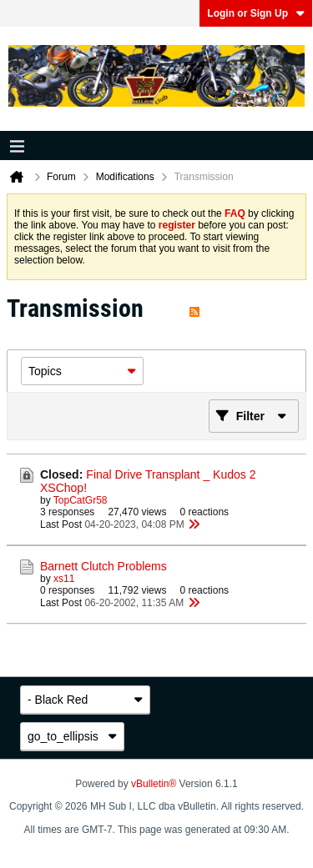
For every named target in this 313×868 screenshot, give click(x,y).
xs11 (64, 579)
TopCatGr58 (81, 500)
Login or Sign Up (256, 13)
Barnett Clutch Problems (103, 566)
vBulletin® (154, 784)
